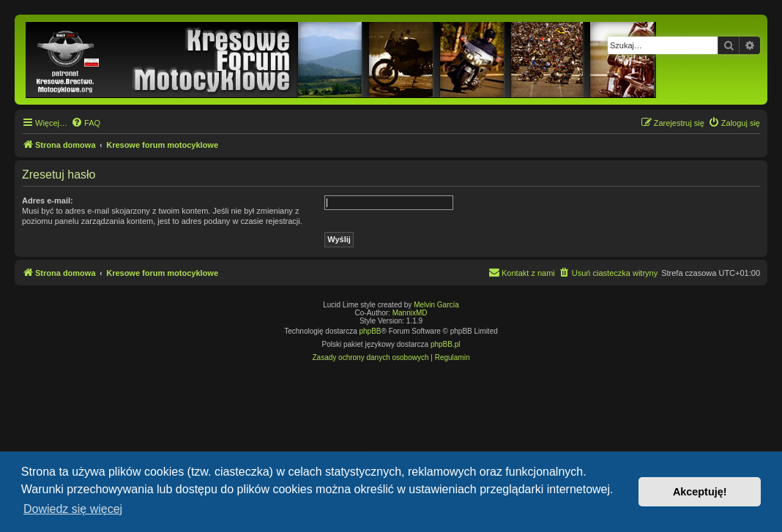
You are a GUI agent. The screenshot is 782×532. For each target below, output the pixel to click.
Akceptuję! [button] (700, 492)
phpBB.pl (446, 344)
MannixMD (410, 313)
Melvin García (436, 305)
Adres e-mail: (48, 201)
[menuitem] (86, 123)
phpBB (370, 331)
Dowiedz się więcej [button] (73, 509)
